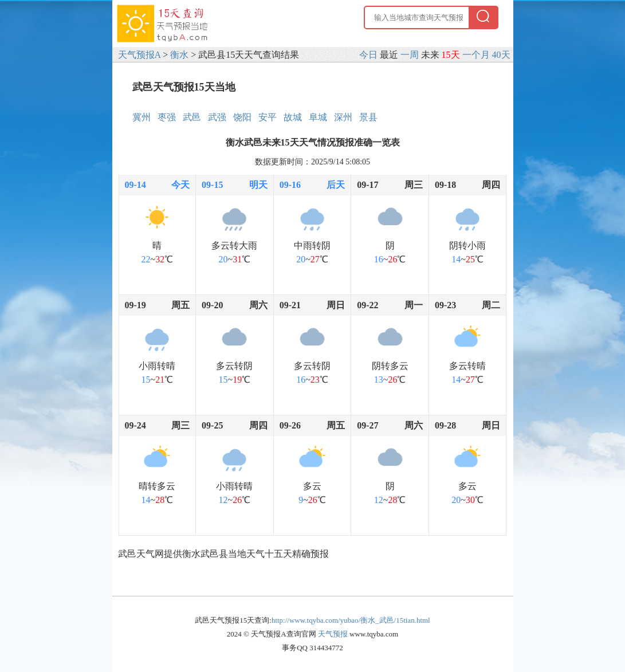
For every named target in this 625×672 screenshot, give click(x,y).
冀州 (141, 117)
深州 (343, 117)
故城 (293, 117)
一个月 (476, 55)
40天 (501, 55)
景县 (368, 117)
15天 (451, 55)
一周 (410, 55)
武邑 (192, 117)
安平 (268, 117)
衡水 (179, 55)
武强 (217, 117)
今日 (368, 55)
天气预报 (333, 634)
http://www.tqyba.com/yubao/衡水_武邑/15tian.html (351, 620)
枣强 (167, 117)
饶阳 (242, 117)
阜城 (318, 117)
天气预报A (139, 55)
